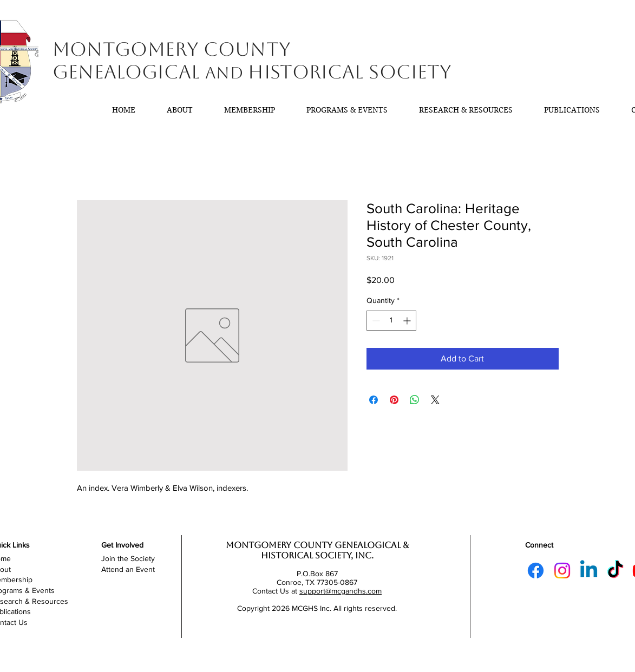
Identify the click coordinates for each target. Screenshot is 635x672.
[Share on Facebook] (374, 400)
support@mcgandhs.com (341, 591)
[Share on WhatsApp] (415, 400)
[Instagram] (562, 571)
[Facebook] (536, 571)
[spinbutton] (391, 321)
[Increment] (408, 321)
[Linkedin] (589, 571)
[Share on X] (435, 400)
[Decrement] (375, 321)
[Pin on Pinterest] (394, 400)
